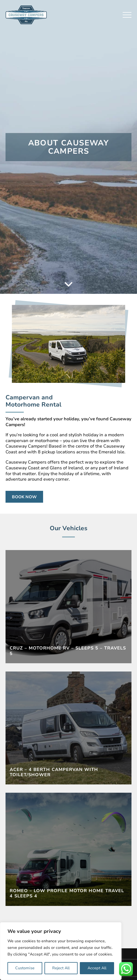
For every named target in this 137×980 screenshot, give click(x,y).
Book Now (24, 497)
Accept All (97, 968)
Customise (25, 968)
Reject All (61, 968)
